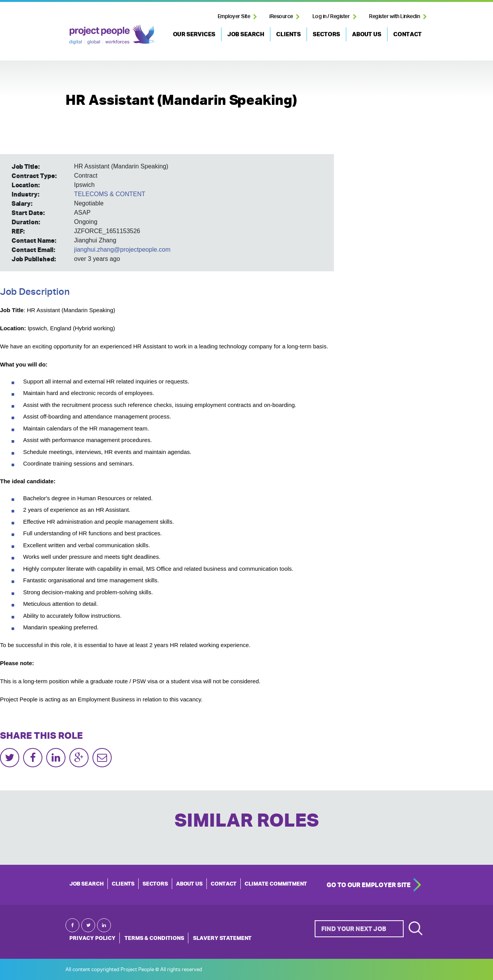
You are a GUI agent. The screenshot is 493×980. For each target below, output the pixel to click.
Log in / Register (331, 16)
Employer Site (234, 16)
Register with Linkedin (394, 16)
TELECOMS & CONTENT (110, 194)
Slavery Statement (222, 938)
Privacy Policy (92, 938)
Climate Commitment (276, 884)
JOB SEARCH (246, 34)
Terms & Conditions (154, 938)
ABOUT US (367, 34)
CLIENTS (288, 34)
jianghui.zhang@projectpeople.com (122, 250)
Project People (112, 34)
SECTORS (326, 34)
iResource (281, 16)
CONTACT (407, 34)
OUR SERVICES (194, 34)
